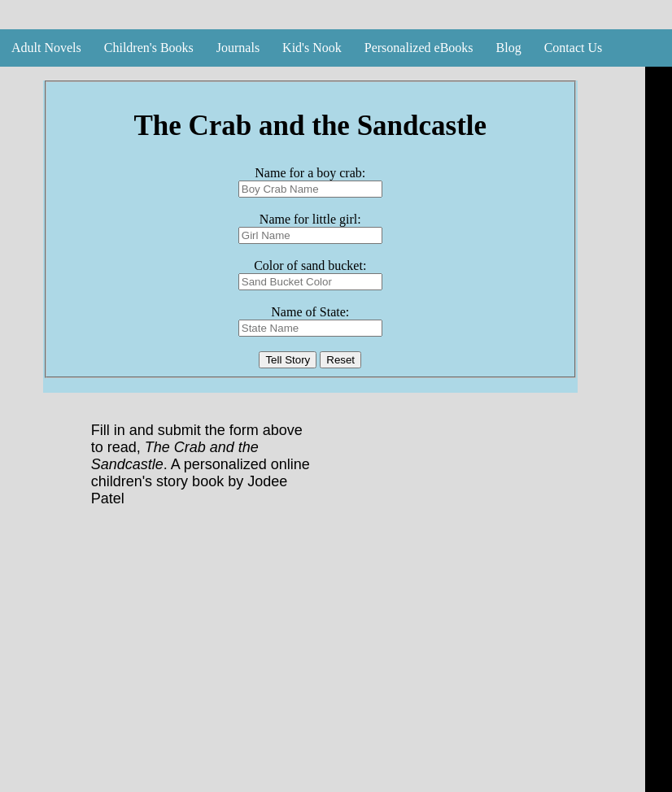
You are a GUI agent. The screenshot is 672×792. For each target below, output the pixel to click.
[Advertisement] (320, 665)
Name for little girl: (310, 219)
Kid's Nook (312, 48)
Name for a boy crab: (310, 173)
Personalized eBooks (419, 48)
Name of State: (310, 312)
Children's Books (149, 48)
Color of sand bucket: (310, 265)
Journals (238, 48)
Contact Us (574, 48)
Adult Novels (46, 48)
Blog (509, 48)
